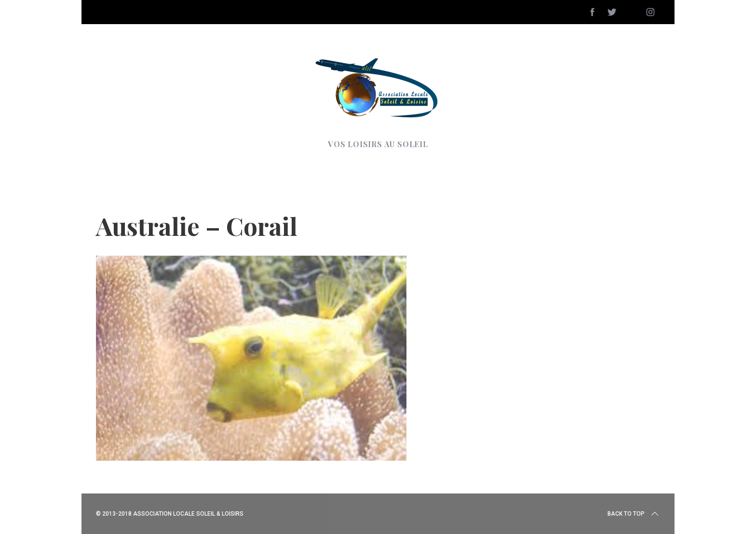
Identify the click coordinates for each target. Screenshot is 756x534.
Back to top (634, 514)
